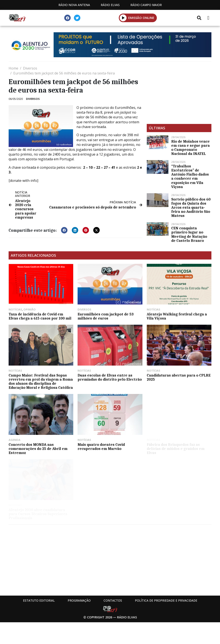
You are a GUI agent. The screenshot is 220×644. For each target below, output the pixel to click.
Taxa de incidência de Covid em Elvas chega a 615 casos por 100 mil (40, 316)
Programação (79, 600)
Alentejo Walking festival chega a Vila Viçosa (177, 316)
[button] (123, 18)
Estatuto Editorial (39, 600)
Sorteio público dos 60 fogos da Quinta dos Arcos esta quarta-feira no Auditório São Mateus (191, 208)
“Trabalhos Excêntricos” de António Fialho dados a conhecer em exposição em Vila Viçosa (190, 176)
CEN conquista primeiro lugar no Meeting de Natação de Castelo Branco (189, 234)
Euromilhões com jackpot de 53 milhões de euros (106, 316)
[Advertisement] (179, 93)
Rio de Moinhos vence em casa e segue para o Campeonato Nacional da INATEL (190, 148)
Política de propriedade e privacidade (166, 600)
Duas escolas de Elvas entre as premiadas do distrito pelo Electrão (110, 377)
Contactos (113, 600)
